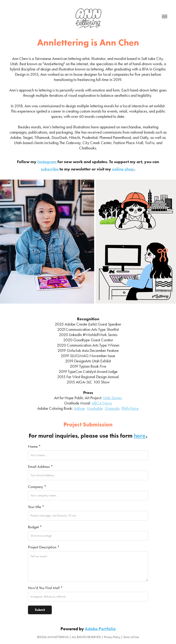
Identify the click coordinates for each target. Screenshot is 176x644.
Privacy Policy (112, 637)
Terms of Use (131, 637)
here (140, 436)
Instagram (47, 162)
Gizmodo (112, 408)
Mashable (95, 408)
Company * (37, 487)
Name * (34, 446)
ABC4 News (102, 403)
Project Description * (44, 547)
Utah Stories (112, 398)
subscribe (50, 169)
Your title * (36, 507)
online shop (123, 169)
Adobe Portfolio (100, 629)
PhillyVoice (130, 408)
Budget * (35, 527)
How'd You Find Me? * (45, 588)
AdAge (79, 408)
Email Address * (40, 466)
